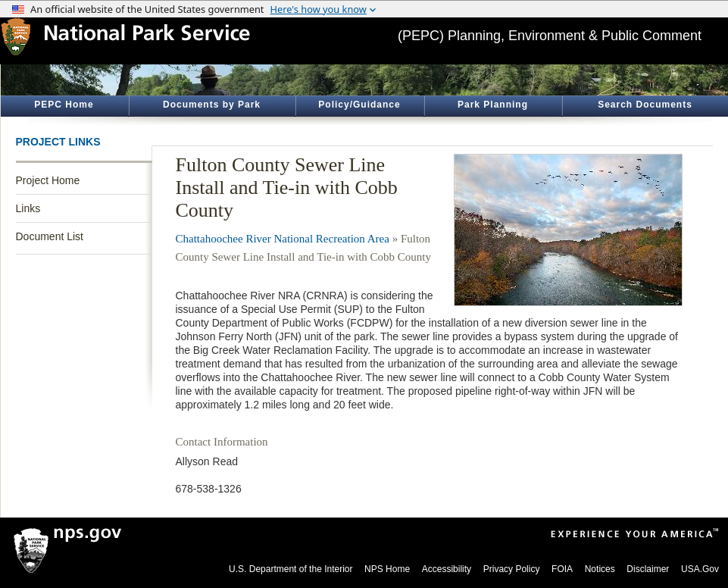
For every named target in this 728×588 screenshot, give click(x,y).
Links (28, 208)
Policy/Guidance (359, 105)
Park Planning (493, 105)
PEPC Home (64, 105)
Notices (600, 569)
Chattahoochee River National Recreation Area (283, 239)
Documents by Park (212, 105)
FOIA (562, 569)
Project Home (48, 180)
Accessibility (447, 569)
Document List (50, 236)
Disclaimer (648, 569)
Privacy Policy (512, 569)
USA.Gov (700, 569)
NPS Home (387, 569)
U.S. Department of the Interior (291, 569)
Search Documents (645, 105)
